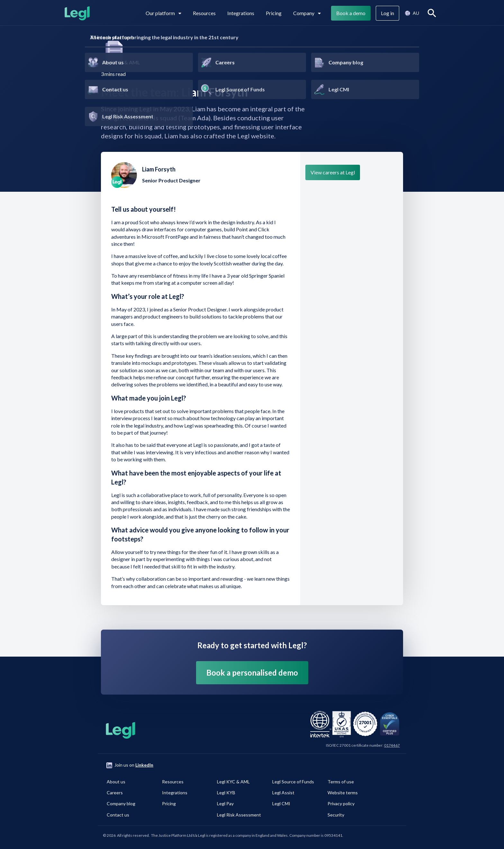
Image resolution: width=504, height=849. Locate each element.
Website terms (343, 793)
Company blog (121, 803)
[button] (412, 13)
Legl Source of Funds (293, 782)
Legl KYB (226, 793)
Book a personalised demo (252, 673)
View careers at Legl (333, 172)
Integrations (241, 13)
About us (116, 782)
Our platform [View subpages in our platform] (163, 13)
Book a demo (351, 13)
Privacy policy (341, 803)
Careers (115, 793)
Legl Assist (283, 793)
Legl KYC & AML (233, 782)
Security (336, 815)
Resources (204, 13)
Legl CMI (281, 803)
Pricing (274, 13)
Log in (387, 13)
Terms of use (341, 782)
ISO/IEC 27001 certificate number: (363, 745)
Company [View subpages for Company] (307, 13)
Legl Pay (225, 803)
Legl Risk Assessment (239, 815)
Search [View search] (433, 13)
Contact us (118, 815)
